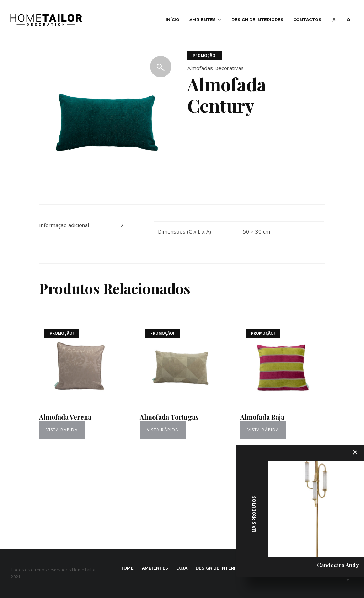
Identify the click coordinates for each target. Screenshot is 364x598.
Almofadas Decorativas (216, 68)
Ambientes (203, 20)
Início (173, 20)
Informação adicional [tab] (64, 225)
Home (127, 568)
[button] (161, 67)
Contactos (307, 20)
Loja (182, 568)
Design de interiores (257, 20)
